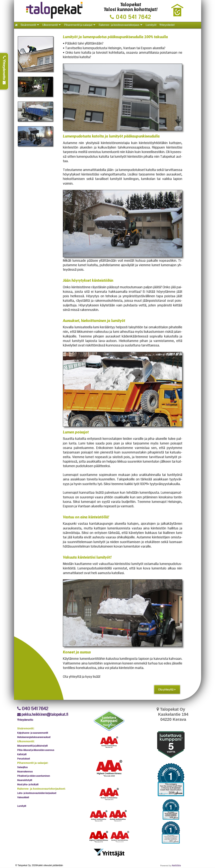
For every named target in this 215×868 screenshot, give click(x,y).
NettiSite (176, 866)
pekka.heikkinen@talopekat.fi (43, 715)
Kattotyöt (22, 754)
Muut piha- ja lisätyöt (28, 785)
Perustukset (24, 759)
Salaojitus (22, 767)
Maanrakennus (25, 772)
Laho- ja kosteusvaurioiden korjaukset (37, 793)
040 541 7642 (33, 709)
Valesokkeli (23, 797)
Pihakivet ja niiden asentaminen (34, 776)
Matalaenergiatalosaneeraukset (34, 737)
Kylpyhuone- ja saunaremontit (33, 733)
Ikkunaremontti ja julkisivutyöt (32, 746)
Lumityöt (22, 806)
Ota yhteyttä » (167, 690)
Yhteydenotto (4, 70)
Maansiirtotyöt (25, 780)
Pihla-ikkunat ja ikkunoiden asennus (36, 750)
